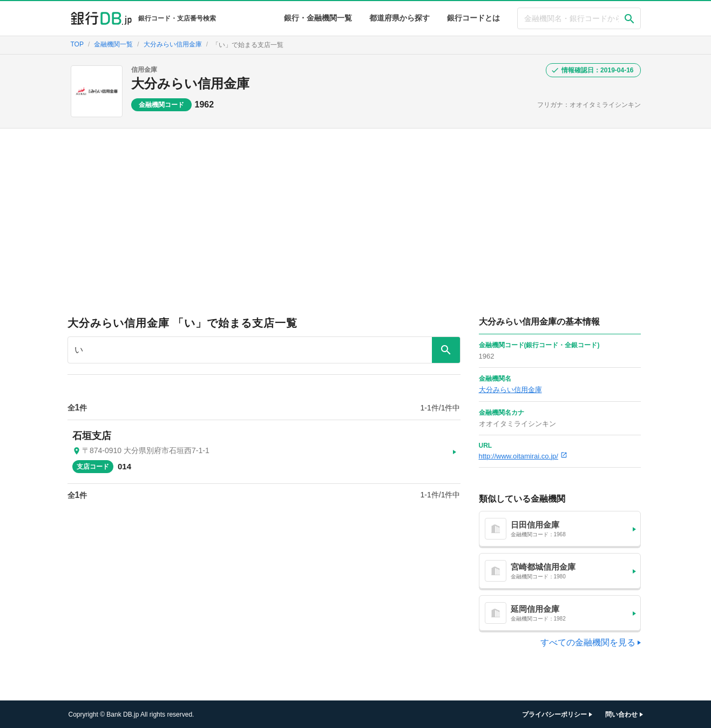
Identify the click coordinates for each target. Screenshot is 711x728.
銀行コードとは (473, 18)
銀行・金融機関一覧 (318, 18)
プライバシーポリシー (554, 714)
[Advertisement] (356, 210)
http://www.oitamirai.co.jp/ (523, 456)
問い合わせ (621, 714)
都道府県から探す (399, 18)
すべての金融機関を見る (588, 642)
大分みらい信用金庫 (190, 83)
